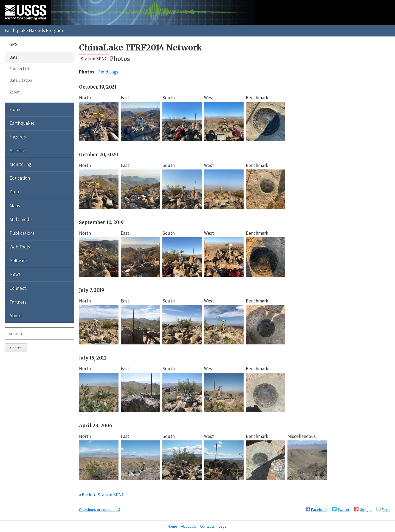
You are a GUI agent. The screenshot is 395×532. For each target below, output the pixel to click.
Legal (223, 526)
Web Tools (20, 247)
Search (16, 348)
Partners (18, 302)
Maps (15, 206)
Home (16, 109)
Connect (18, 288)
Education (20, 178)
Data (13, 57)
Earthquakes (22, 123)
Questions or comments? (100, 510)
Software (18, 261)
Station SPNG (94, 59)
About (15, 92)
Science (17, 151)
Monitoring (20, 164)
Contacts (207, 526)
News (15, 274)
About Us (189, 526)
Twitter (344, 510)
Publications (22, 233)
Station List (19, 69)
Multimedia (21, 219)
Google (366, 510)
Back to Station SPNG (103, 495)
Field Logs (108, 72)
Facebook (319, 510)
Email (386, 510)
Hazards (18, 137)
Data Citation (21, 80)
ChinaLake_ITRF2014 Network (141, 48)
